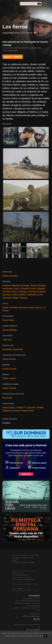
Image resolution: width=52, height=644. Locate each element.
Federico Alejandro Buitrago (16, 286)
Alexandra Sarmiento (13, 349)
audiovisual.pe (17, 573)
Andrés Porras (9, 369)
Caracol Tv (21, 407)
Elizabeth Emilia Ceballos (33, 289)
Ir (39, 4)
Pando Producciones (24, 411)
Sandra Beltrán (10, 330)
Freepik (29, 584)
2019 (23, 33)
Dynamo (32, 407)
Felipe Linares (9, 378)
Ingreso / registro (13, 57)
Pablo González (10, 276)
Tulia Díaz (7, 340)
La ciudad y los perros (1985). (23, 562)
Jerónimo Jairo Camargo (14, 292)
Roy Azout (7, 398)
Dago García (9, 407)
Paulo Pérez (8, 320)
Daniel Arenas (9, 359)
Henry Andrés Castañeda (24, 295)
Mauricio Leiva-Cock (29, 307)
